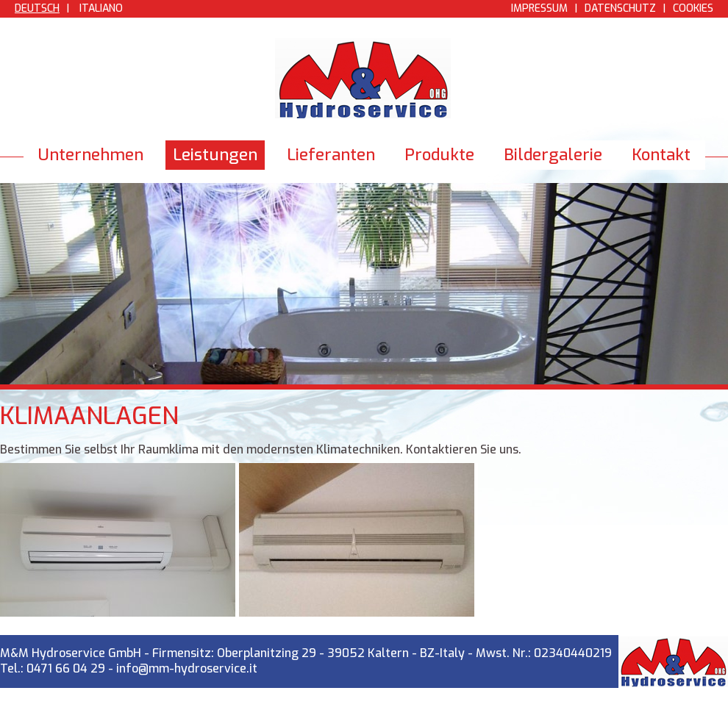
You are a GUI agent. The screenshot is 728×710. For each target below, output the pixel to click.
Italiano (101, 8)
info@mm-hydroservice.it (187, 668)
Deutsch (37, 8)
